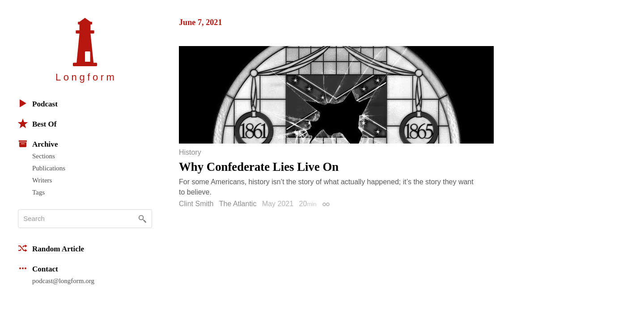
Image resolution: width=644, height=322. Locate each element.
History (190, 153)
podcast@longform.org (63, 281)
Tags (38, 192)
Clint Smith (196, 204)
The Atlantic (238, 204)
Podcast (38, 103)
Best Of (37, 123)
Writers (42, 180)
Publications (49, 168)
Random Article (51, 248)
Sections (44, 156)
